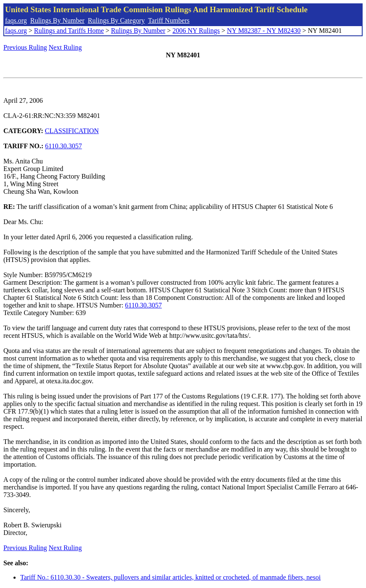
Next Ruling (65, 47)
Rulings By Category (116, 20)
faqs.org (16, 20)
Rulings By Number (57, 20)
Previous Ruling (25, 47)
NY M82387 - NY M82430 (264, 31)
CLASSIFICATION (72, 131)
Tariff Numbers (169, 20)
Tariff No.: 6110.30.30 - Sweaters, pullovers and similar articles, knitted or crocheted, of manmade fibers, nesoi (170, 577)
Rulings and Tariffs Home (69, 31)
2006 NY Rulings (196, 31)
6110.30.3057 (63, 146)
